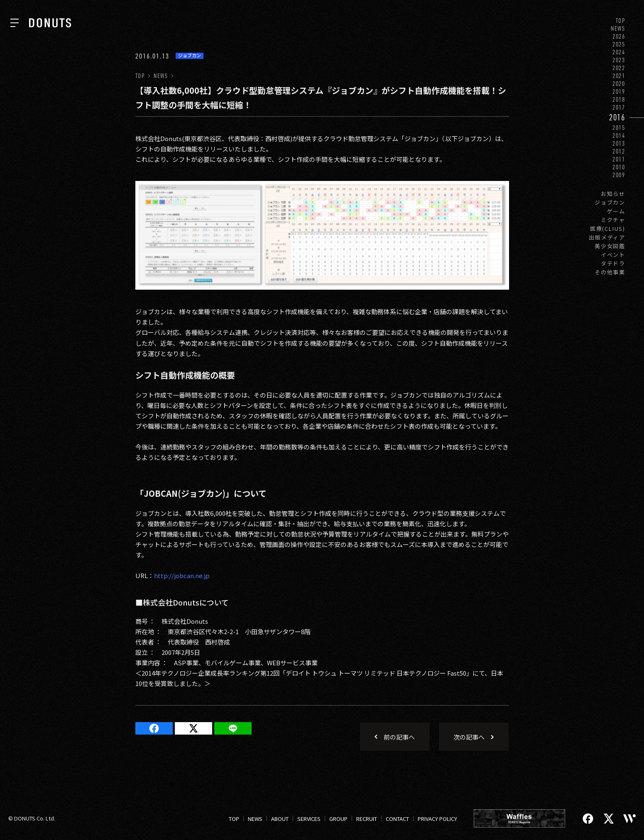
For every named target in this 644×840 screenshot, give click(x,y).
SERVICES (309, 819)
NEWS (618, 28)
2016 (617, 117)
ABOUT (280, 819)
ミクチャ (613, 220)
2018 (619, 99)
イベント (613, 255)
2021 (619, 76)
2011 (619, 159)
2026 (619, 36)
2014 (619, 136)
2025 (619, 44)
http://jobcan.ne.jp (182, 575)
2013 (619, 143)
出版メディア (607, 237)
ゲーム (616, 211)
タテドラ (613, 263)
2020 (619, 84)
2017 (619, 107)
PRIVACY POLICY (437, 819)
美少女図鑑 (610, 246)
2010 (619, 167)
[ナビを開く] (15, 23)
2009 (619, 175)
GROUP (338, 819)
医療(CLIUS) (608, 228)
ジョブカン (610, 202)
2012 (619, 151)
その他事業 (610, 272)
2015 (619, 128)
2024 (619, 52)
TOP (621, 21)
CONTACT (397, 819)
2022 (619, 68)
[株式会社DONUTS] (50, 23)
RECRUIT (367, 819)
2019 (619, 92)
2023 (619, 60)
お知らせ (613, 194)
